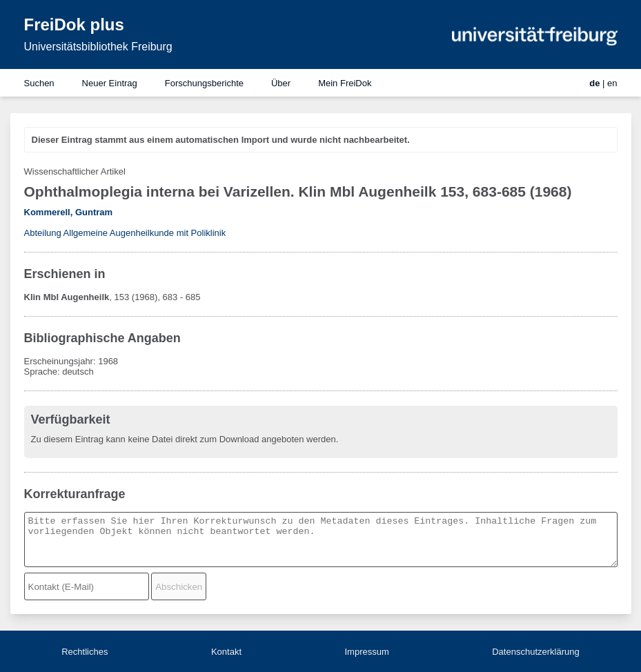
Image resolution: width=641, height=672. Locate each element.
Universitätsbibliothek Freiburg (98, 47)
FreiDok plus (74, 24)
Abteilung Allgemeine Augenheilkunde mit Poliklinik (125, 233)
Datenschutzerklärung (535, 652)
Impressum (366, 652)
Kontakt (226, 652)
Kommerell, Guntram (69, 212)
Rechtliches (85, 652)
